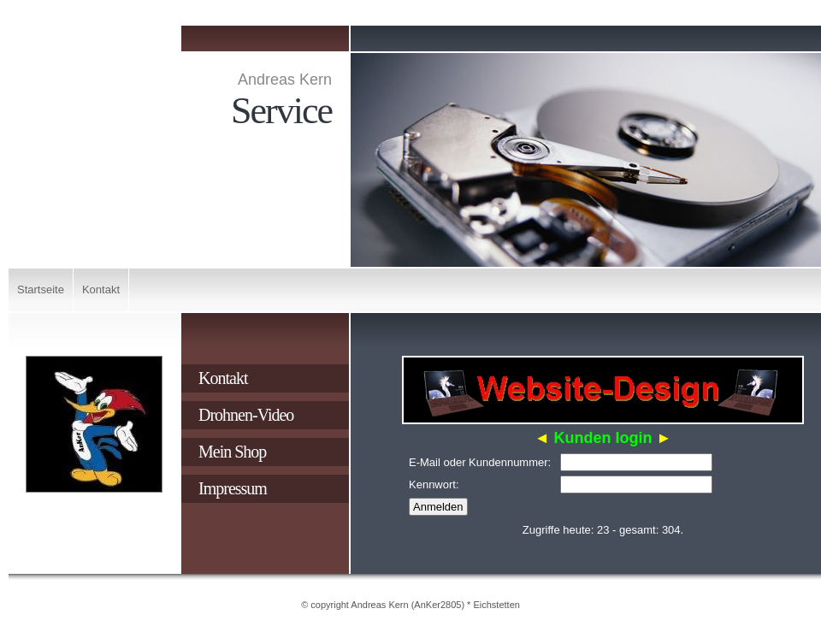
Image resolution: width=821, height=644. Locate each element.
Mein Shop (232, 452)
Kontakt (101, 290)
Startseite (41, 290)
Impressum (233, 488)
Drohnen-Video (246, 415)
